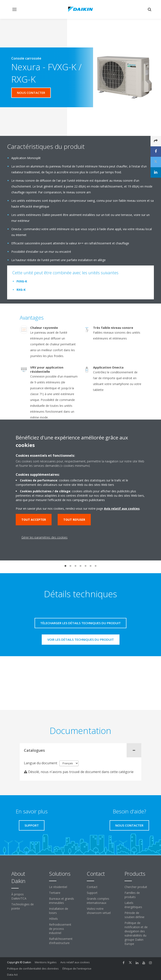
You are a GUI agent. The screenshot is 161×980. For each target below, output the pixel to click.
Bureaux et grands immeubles (62, 901)
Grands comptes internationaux (98, 901)
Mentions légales (46, 962)
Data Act (12, 975)
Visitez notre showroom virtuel (99, 911)
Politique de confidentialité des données (33, 969)
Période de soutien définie (134, 915)
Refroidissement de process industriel (60, 929)
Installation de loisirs (59, 911)
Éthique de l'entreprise (77, 969)
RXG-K (21, 290)
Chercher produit (136, 887)
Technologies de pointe (23, 906)
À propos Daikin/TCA (19, 896)
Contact (92, 887)
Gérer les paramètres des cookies (44, 537)
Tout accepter (34, 520)
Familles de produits (132, 895)
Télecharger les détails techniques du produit (80, 623)
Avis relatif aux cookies (75, 962)
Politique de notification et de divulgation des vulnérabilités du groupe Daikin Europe (136, 933)
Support (92, 893)
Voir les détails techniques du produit (81, 639)
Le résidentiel (58, 887)
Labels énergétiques (133, 905)
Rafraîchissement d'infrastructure (61, 941)
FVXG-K (22, 281)
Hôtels (53, 919)
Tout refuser (74, 520)
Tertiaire (55, 893)
